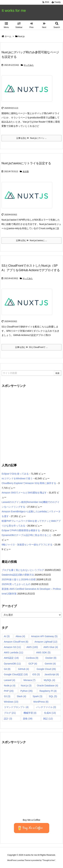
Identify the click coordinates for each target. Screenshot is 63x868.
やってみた (29, 65)
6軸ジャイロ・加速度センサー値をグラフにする (27, 545)
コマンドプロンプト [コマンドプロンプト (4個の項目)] (16, 707)
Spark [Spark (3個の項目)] (37, 696)
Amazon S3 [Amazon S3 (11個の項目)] (12, 647)
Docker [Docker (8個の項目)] (51, 658)
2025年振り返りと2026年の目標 (19, 579)
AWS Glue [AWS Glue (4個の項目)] (51, 647)
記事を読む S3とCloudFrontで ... (31, 347)
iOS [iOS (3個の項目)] (36, 674)
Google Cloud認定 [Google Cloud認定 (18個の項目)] (16, 674)
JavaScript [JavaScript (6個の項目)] (52, 674)
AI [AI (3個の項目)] (7, 636)
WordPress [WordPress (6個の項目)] (41, 702)
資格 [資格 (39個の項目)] (28, 719)
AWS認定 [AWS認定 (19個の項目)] (11, 658)
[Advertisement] (32, 424)
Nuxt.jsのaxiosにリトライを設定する (26, 163)
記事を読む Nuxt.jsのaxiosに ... (32, 240)
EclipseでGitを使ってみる (15, 474)
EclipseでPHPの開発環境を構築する (21, 530)
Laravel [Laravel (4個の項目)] (9, 680)
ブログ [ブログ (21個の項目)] (10, 713)
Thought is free (49, 860)
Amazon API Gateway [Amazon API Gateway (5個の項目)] (44, 636)
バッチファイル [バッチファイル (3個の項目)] (46, 707)
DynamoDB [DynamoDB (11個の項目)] (12, 664)
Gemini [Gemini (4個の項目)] (50, 664)
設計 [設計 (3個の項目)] (8, 719)
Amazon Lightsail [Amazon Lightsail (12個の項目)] (46, 642)
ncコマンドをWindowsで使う (17, 478)
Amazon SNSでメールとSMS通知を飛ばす (24, 493)
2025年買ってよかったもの (16, 584)
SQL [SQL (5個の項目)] (53, 696)
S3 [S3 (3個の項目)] (7, 696)
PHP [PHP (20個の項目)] (9, 691)
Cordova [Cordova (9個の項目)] (32, 658)
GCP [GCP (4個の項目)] (33, 664)
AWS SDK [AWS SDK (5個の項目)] (43, 652)
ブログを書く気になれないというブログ (23, 570)
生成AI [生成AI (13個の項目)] (50, 713)
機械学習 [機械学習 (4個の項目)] (30, 713)
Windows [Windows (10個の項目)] (11, 702)
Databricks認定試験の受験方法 (18, 575)
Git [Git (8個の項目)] (7, 669)
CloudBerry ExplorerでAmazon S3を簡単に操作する (29, 483)
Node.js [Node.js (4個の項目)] (10, 686)
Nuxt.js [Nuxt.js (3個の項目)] (26, 686)
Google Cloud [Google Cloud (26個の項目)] (46, 669)
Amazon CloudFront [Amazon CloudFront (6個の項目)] (16, 642)
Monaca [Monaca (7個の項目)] (29, 680)
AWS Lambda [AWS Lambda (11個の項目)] (14, 652)
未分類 (26, 172)
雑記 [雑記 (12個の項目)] (48, 719)
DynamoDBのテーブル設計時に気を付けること (27, 535)
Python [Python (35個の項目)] (26, 691)
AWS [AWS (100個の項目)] (32, 647)
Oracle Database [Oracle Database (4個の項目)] (48, 686)
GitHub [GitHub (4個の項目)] (24, 669)
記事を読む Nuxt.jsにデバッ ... (32, 138)
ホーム (8, 36)
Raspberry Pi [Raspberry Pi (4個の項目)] (48, 691)
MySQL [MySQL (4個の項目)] (49, 680)
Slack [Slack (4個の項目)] (21, 696)
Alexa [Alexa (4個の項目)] (20, 636)
